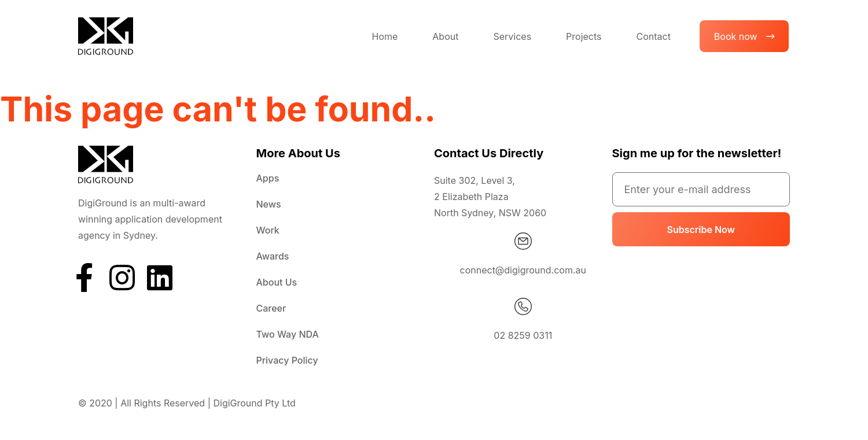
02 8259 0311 (523, 335)
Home (385, 36)
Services (512, 36)
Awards (273, 256)
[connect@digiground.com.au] (523, 241)
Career (271, 308)
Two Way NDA (288, 334)
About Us (277, 282)
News (269, 204)
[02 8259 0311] (523, 306)
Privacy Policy (287, 360)
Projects (584, 36)
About (445, 36)
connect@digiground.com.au (523, 270)
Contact (653, 36)
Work (268, 230)
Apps (268, 178)
